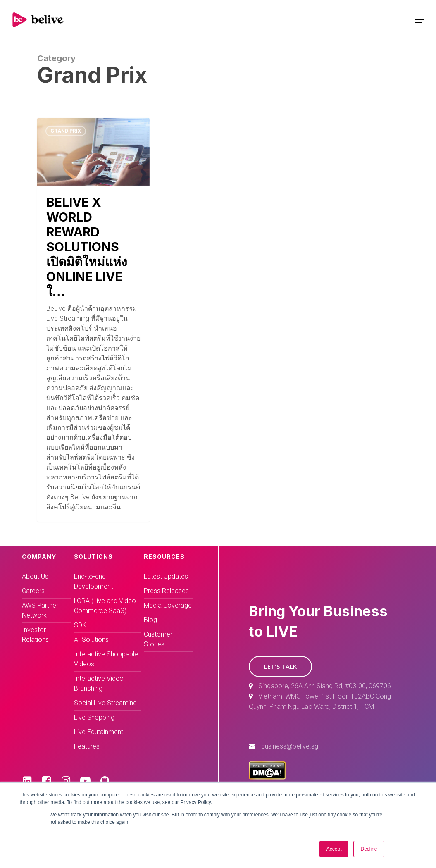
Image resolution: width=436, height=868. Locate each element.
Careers (33, 591)
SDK (80, 625)
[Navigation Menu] (420, 20)
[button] (280, 666)
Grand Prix (66, 131)
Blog (150, 620)
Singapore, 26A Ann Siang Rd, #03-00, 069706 (325, 686)
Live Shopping (94, 717)
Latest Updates (166, 576)
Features (87, 746)
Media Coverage (168, 605)
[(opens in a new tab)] (93, 320)
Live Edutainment (99, 732)
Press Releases (166, 591)
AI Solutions (91, 640)
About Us (35, 576)
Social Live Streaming (105, 703)
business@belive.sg (290, 746)
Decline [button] (369, 849)
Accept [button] (334, 849)
